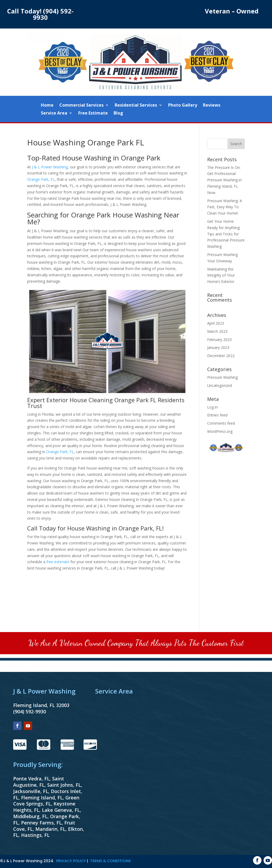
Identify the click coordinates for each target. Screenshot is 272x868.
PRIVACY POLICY (71, 861)
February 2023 (219, 340)
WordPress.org (220, 431)
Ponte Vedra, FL (31, 779)
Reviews (212, 106)
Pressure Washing (222, 377)
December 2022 (221, 356)
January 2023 (218, 347)
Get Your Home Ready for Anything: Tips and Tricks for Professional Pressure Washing (226, 234)
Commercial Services (81, 106)
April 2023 (216, 323)
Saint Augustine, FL (39, 782)
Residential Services (136, 106)
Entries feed (217, 415)
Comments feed (221, 423)
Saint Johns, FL (64, 785)
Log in (212, 407)
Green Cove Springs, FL (46, 801)
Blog (118, 113)
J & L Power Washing (50, 167)
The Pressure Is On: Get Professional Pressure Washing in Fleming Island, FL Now (224, 180)
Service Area (54, 113)
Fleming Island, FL (42, 798)
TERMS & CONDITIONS (110, 861)
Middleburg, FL (30, 816)
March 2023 (217, 331)
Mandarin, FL (50, 829)
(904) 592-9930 (53, 14)
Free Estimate (93, 113)
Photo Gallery (183, 106)
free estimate (58, 562)
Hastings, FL (35, 835)
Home (47, 106)
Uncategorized (220, 385)
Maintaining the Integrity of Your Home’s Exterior (221, 275)
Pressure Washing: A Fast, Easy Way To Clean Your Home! (225, 207)
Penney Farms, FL (41, 823)
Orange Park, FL (41, 179)
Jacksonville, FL (31, 791)
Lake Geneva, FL (61, 810)
